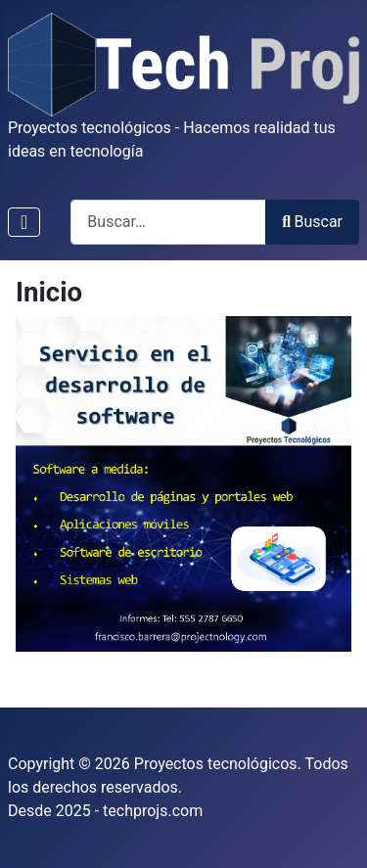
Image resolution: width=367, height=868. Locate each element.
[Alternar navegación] (24, 222)
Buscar (312, 222)
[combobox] (168, 222)
